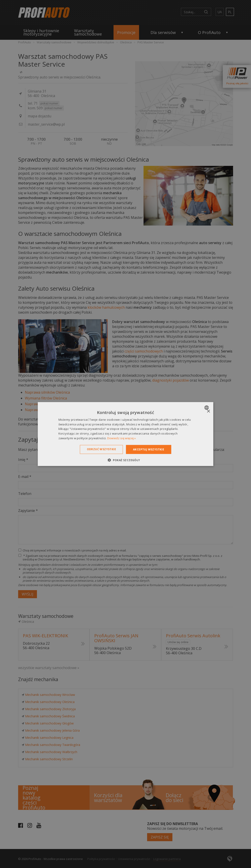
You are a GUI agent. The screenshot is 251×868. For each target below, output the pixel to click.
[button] (125, 460)
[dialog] (125, 434)
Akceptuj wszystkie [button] (149, 449)
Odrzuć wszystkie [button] (101, 449)
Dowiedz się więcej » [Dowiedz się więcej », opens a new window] (122, 438)
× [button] (208, 411)
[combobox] (207, 408)
